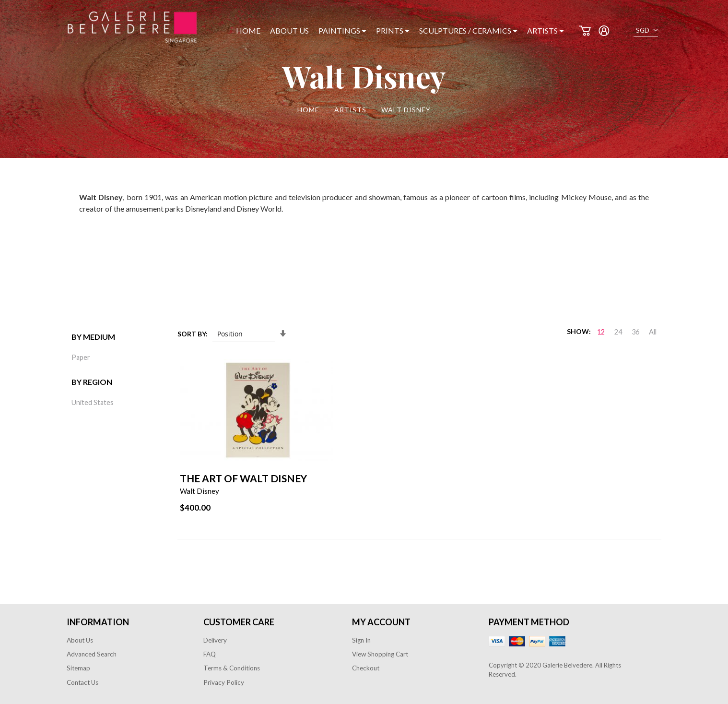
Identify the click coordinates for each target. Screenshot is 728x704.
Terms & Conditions (232, 668)
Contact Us (82, 682)
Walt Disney (200, 491)
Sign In (361, 640)
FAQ (210, 654)
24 (618, 332)
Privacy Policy (224, 682)
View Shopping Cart (380, 654)
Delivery (215, 640)
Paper (81, 357)
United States (93, 402)
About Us (80, 640)
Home (309, 110)
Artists (351, 110)
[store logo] (132, 27)
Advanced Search (92, 654)
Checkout (366, 668)
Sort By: (193, 334)
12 (601, 332)
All (653, 332)
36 (635, 332)
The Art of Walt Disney (243, 478)
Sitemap (78, 668)
